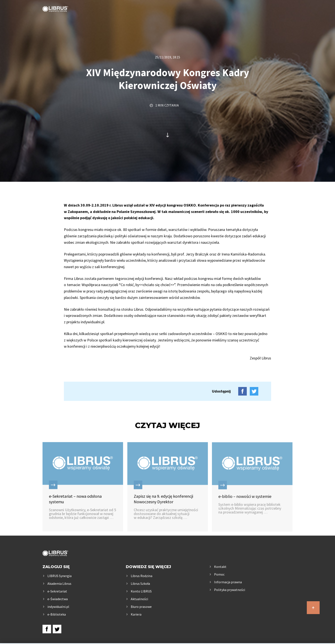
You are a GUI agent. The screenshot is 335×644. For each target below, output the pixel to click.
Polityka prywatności (230, 590)
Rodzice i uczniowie (202, 16)
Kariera (136, 614)
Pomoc (219, 574)
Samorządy (248, 16)
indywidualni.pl (58, 607)
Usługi (132, 16)
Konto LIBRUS (141, 591)
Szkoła (159, 16)
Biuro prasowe (141, 607)
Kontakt (283, 16)
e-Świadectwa (58, 599)
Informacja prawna (228, 582)
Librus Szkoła (140, 583)
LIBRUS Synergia (60, 576)
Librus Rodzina (142, 576)
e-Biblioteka (57, 614)
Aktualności (139, 599)
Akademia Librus (59, 583)
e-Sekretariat (57, 591)
